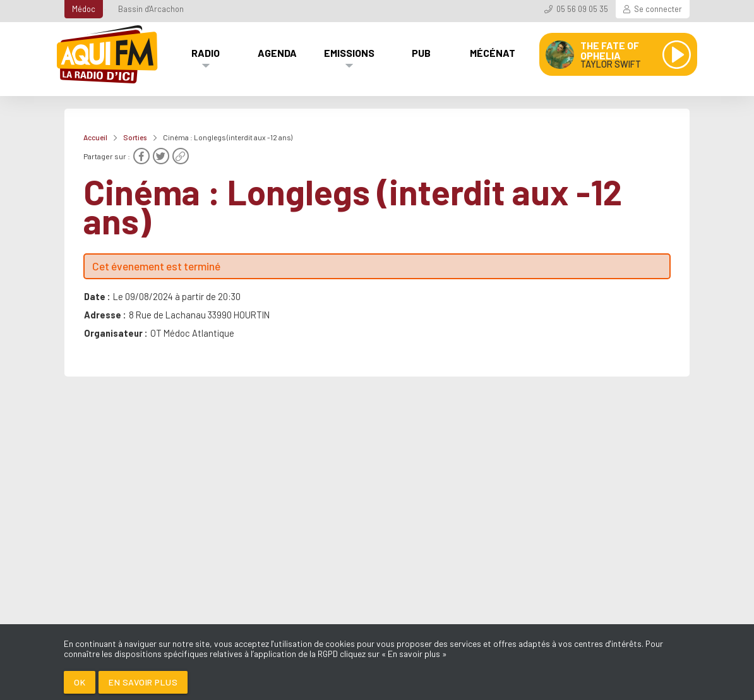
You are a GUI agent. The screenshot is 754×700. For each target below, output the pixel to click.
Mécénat (493, 53)
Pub (421, 53)
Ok (80, 682)
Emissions (349, 53)
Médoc (84, 9)
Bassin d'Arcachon (151, 9)
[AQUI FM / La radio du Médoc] (108, 54)
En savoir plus (143, 682)
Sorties (135, 137)
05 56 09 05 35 (582, 9)
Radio (206, 53)
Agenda (277, 53)
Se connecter (658, 9)
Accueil (95, 137)
